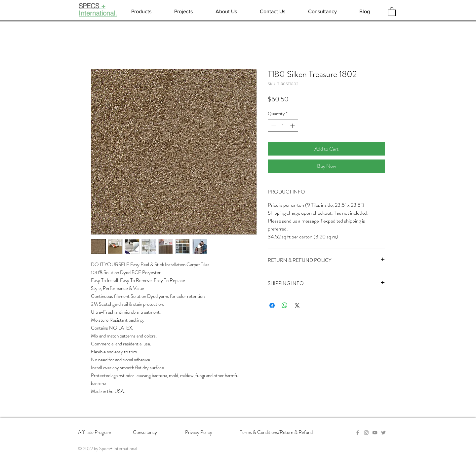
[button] (392, 11)
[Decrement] (273, 126)
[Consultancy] (156, 433)
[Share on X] (297, 305)
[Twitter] (383, 433)
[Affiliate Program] (101, 433)
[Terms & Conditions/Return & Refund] (282, 433)
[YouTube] (375, 433)
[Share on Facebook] (272, 305)
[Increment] (293, 126)
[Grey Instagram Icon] (366, 433)
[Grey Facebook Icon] (358, 433)
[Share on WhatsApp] (285, 305)
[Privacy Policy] (209, 433)
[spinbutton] (283, 126)
